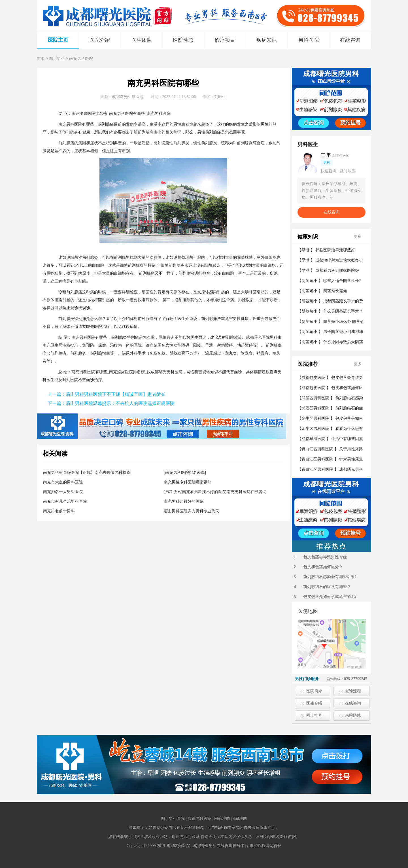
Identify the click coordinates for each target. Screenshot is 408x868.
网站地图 (222, 819)
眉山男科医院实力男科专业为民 (192, 511)
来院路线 (353, 715)
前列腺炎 (181, 143)
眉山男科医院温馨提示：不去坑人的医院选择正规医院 (120, 403)
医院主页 (58, 40)
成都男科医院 (199, 819)
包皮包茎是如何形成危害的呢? (330, 597)
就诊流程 (353, 691)
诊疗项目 (225, 40)
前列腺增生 (100, 353)
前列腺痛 (106, 124)
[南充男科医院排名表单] (185, 473)
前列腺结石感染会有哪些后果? (330, 577)
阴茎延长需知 (335, 291)
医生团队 (142, 40)
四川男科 (57, 59)
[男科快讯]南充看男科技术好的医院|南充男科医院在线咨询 (215, 492)
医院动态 (183, 40)
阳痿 (197, 345)
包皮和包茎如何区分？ (323, 567)
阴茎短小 (309, 281)
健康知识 (308, 237)
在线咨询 (350, 40)
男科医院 (309, 40)
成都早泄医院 (313, 439)
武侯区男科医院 (315, 398)
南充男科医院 (81, 59)
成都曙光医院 (258, 337)
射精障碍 (225, 345)
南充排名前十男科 (59, 511)
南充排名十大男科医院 (63, 492)
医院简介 (314, 691)
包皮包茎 (158, 353)
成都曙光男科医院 (167, 372)
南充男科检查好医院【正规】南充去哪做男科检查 (87, 473)
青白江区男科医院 (317, 449)
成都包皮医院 (313, 378)
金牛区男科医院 (315, 418)
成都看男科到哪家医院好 (337, 270)
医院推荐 (308, 364)
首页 (41, 59)
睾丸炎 (231, 353)
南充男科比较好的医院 (184, 501)
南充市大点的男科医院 (63, 482)
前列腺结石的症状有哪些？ (327, 587)
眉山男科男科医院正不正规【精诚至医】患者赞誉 (116, 394)
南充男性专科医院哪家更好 (188, 482)
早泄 (209, 345)
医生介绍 (314, 703)
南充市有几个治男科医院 (65, 501)
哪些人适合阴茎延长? (342, 281)
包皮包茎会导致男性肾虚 (325, 557)
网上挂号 (314, 715)
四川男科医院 (173, 819)
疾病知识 (267, 40)
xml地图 (240, 819)
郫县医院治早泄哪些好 (335, 250)
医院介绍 (100, 40)
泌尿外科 (130, 353)
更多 (358, 236)
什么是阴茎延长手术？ (343, 311)
